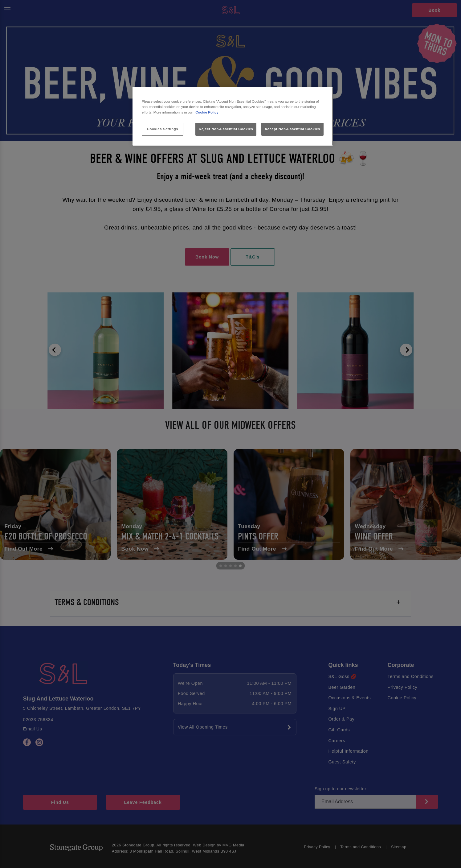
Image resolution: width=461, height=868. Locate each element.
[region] (233, 116)
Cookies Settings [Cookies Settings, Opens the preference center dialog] (163, 129)
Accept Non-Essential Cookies (292, 129)
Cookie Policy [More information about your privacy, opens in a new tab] (207, 112)
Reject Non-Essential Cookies (226, 129)
